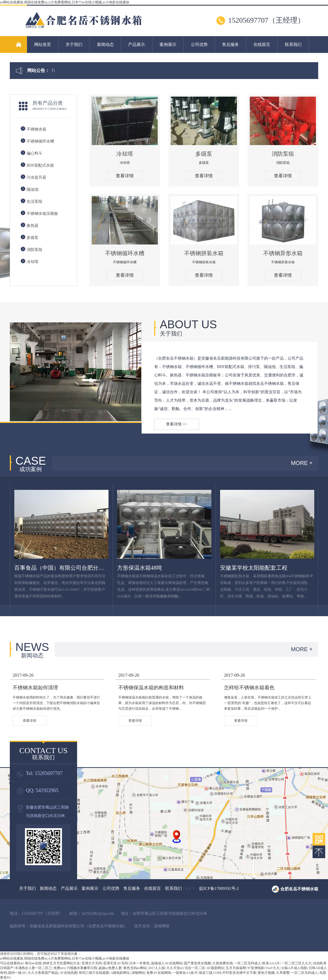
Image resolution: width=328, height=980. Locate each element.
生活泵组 (34, 202)
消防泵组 (34, 250)
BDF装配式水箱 (40, 165)
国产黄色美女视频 (197, 963)
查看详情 (125, 176)
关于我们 (74, 45)
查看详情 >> (176, 424)
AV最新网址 (215, 968)
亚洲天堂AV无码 (116, 963)
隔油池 (33, 189)
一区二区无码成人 (248, 963)
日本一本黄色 (139, 963)
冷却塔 (33, 262)
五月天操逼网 (236, 968)
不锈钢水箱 (36, 129)
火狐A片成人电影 (294, 968)
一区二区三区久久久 (297, 963)
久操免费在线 (223, 963)
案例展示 (168, 45)
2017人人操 (156, 968)
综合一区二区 (195, 968)
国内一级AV (17, 973)
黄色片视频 (266, 973)
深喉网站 (138, 973)
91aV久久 (273, 968)
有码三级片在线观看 (94, 973)
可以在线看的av (12, 963)
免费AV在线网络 (159, 973)
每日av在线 (33, 963)
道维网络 (162, 926)
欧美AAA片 (271, 963)
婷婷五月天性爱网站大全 (61, 963)
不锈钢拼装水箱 (204, 253)
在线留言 (262, 45)
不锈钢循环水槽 (40, 141)
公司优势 (199, 45)
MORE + (302, 463)
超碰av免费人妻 (110, 968)
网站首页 (43, 45)
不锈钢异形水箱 (283, 253)
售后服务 (230, 45)
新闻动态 (105, 45)
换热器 (33, 226)
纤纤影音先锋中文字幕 (239, 973)
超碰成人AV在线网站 (167, 963)
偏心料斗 (34, 153)
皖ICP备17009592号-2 (219, 888)
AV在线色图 (68, 973)
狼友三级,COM (210, 973)
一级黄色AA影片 (185, 973)
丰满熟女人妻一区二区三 (33, 968)
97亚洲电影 (256, 968)
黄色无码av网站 (135, 968)
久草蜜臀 (283, 973)
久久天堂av (175, 968)
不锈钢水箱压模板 (42, 214)
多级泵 (33, 238)
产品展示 (137, 45)
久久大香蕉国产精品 (43, 973)
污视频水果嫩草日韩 (82, 968)
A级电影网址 (120, 973)
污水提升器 (36, 177)
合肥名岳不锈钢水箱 (299, 889)
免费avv (59, 968)
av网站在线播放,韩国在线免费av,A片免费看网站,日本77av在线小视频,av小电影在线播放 (65, 2)
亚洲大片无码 (92, 963)
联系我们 (293, 45)
